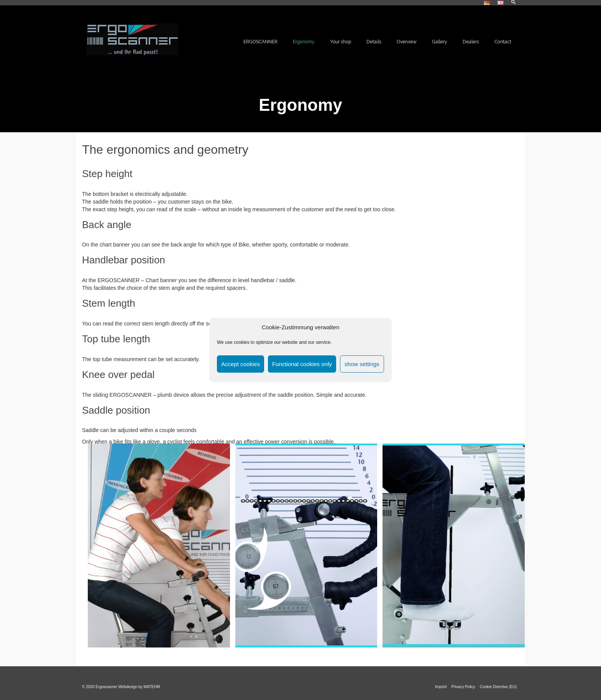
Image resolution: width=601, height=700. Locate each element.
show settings (362, 364)
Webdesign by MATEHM (139, 687)
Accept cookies (241, 364)
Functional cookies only (302, 364)
